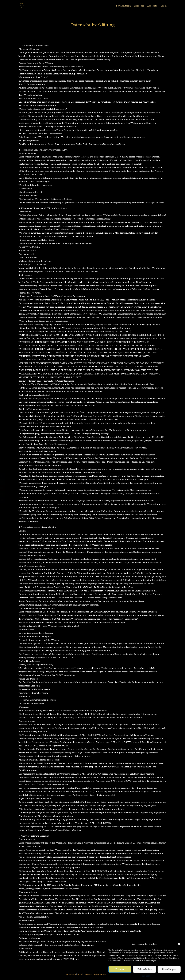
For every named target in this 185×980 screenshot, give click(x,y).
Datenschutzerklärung (95, 974)
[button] (179, 958)
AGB (80, 974)
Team (163, 6)
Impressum (70, 974)
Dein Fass (139, 6)
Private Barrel (124, 6)
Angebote (152, 6)
